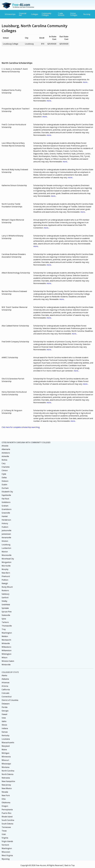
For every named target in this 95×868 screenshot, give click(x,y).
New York (6, 795)
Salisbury (5, 594)
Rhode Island (7, 817)
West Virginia (7, 855)
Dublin (4, 485)
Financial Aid (23, 14)
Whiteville (6, 643)
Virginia (5, 838)
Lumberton (6, 548)
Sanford (5, 598)
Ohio (4, 799)
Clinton (5, 470)
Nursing (87, 14)
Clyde (4, 474)
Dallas (4, 478)
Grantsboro (7, 509)
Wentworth (6, 640)
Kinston (5, 541)
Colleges (35, 14)
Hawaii (4, 714)
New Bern (6, 573)
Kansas (5, 732)
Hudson (5, 527)
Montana (5, 767)
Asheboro (6, 453)
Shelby (4, 601)
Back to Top (70, 865)
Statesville (6, 615)
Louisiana (6, 739)
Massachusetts (8, 742)
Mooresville (7, 555)
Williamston (7, 650)
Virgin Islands (7, 841)
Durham (5, 488)
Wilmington (6, 654)
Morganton (6, 562)
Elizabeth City (7, 492)
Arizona (5, 686)
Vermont (5, 845)
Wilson (4, 658)
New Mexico (7, 788)
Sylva (4, 619)
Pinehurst (6, 576)
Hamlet (5, 516)
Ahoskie (5, 446)
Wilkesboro (6, 647)
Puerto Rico (6, 813)
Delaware (6, 704)
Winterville (6, 665)
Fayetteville (6, 495)
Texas (4, 831)
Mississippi (6, 764)
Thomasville (7, 626)
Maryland (6, 746)
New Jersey (6, 785)
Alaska (4, 675)
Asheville (5, 456)
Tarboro (5, 622)
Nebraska (6, 778)
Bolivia (4, 460)
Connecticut (7, 697)
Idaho (4, 721)
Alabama (5, 679)
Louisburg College (11, 44)
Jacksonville (6, 530)
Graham (5, 506)
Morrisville (6, 566)
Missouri (5, 760)
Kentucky (5, 735)
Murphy (5, 569)
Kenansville (6, 538)
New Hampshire (8, 781)
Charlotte (6, 467)
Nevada (5, 792)
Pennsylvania (7, 810)
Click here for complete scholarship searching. (21, 427)
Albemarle (6, 449)
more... (86, 82)
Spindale (5, 608)
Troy (4, 629)
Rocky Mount (7, 587)
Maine (4, 750)
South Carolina (8, 820)
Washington (7, 633)
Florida (4, 707)
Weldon (5, 636)
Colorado (5, 693)
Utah (4, 834)
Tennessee (6, 827)
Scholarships (10, 14)
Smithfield (6, 605)
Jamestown (6, 534)
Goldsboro (6, 502)
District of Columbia (10, 700)
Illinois (4, 725)
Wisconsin (6, 852)
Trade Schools (61, 14)
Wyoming (6, 859)
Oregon (5, 806)
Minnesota (6, 757)
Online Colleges (74, 14)
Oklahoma (6, 802)
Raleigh (5, 583)
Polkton (5, 580)
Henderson (6, 520)
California (6, 690)
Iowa (4, 718)
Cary (4, 463)
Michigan (5, 753)
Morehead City (8, 559)
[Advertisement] (42, 53)
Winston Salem (8, 661)
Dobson (5, 481)
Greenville (6, 513)
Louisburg (6, 545)
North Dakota (7, 774)
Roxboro (5, 590)
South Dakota (7, 824)
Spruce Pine (7, 612)
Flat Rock (5, 499)
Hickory (5, 523)
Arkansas (6, 682)
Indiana (5, 728)
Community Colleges (46, 14)
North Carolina (8, 771)
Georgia (5, 711)
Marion (5, 552)
